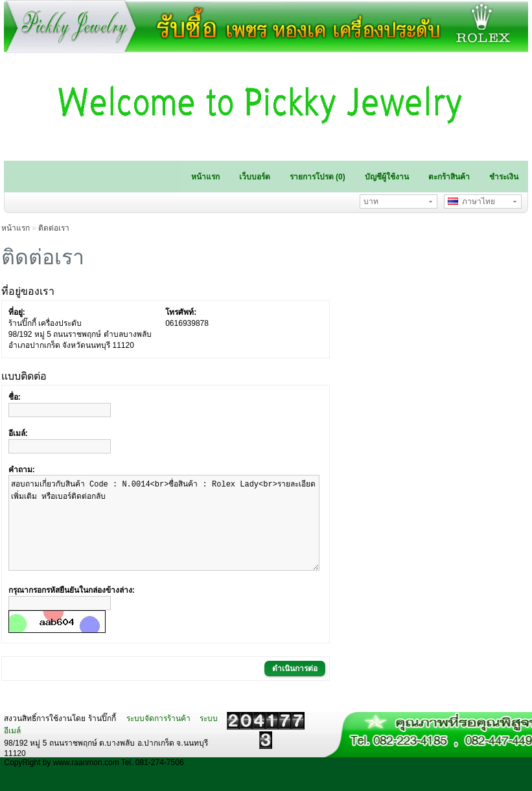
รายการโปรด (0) (318, 177)
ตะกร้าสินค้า (449, 177)
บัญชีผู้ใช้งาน (387, 177)
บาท (371, 201)
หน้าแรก (205, 177)
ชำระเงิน (504, 177)
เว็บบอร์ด (255, 177)
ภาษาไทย (472, 201)
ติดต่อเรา (54, 228)
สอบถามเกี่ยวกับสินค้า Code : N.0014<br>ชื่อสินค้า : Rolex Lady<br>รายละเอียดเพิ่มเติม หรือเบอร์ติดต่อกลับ (164, 533)
